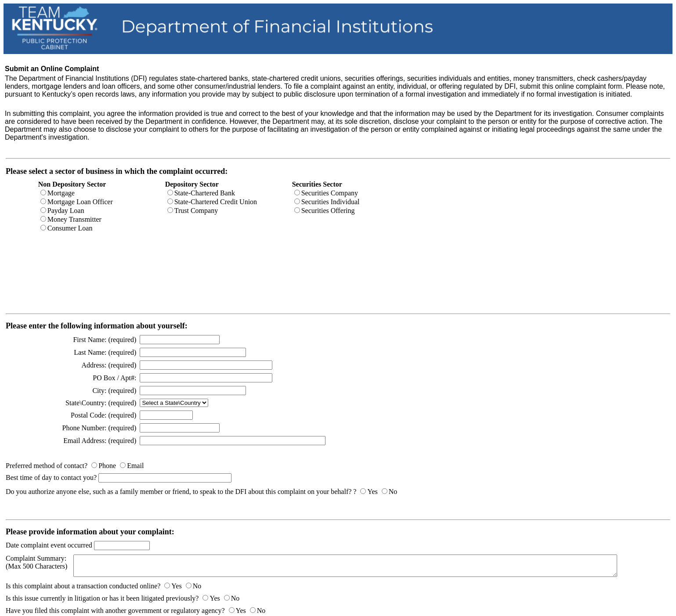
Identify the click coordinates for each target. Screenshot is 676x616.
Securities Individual (331, 202)
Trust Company (196, 211)
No (393, 492)
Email (135, 466)
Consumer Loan (70, 228)
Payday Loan (66, 211)
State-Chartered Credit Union (216, 202)
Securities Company (330, 193)
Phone (107, 466)
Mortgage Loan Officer (80, 202)
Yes (372, 492)
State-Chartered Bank (205, 193)
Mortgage (61, 193)
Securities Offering (328, 211)
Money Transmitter (74, 219)
